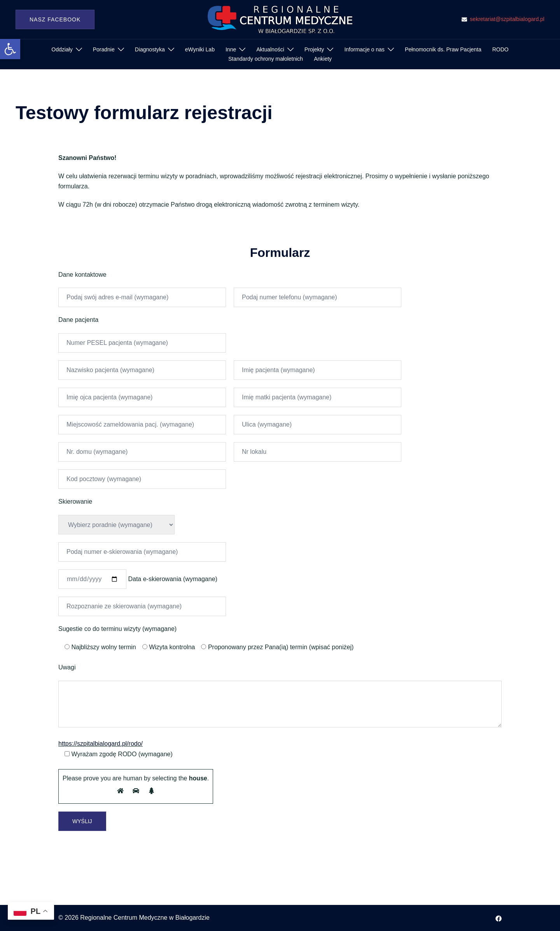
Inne (231, 49)
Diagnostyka (150, 49)
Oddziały (62, 49)
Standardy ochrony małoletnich (266, 59)
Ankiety (323, 59)
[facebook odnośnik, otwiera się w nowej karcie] (499, 918)
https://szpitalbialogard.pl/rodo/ (101, 744)
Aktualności (270, 49)
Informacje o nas (364, 49)
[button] (10, 49)
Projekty (314, 49)
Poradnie (104, 49)
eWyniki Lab (200, 49)
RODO (500, 49)
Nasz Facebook (55, 19)
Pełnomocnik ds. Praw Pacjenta (443, 49)
